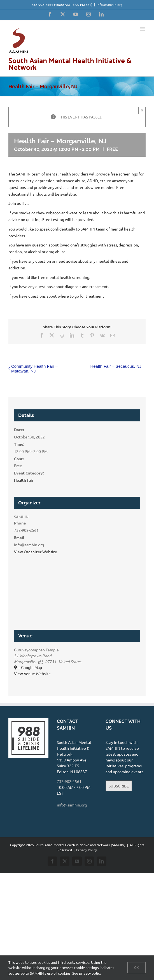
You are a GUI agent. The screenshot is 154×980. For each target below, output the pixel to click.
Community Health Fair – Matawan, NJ (34, 369)
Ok (136, 968)
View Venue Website (32, 673)
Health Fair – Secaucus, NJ (116, 366)
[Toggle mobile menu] (143, 29)
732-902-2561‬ (42, 4)
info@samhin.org (110, 4)
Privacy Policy (87, 850)
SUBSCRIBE (119, 786)
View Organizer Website (36, 552)
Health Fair (24, 480)
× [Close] (142, 110)
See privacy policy (87, 973)
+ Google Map (30, 667)
